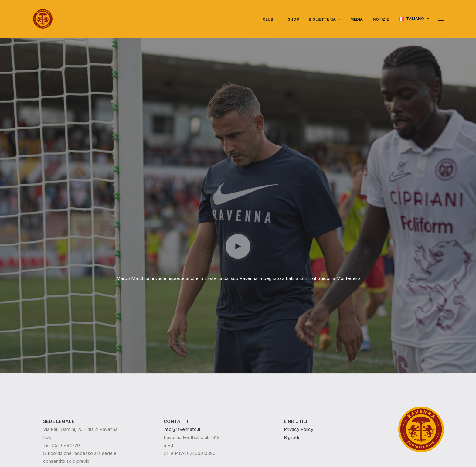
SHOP (293, 19)
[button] (441, 19)
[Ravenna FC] (43, 19)
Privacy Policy (299, 334)
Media (357, 19)
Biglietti (291, 342)
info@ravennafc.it (182, 334)
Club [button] (270, 19)
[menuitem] (272, 19)
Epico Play (82, 437)
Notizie (381, 19)
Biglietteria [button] (325, 19)
